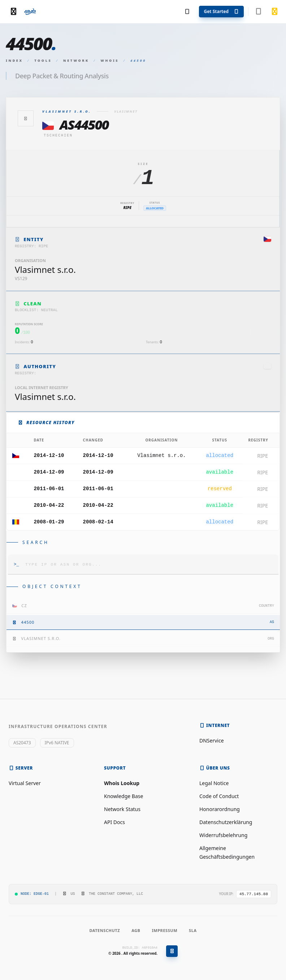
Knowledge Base (123, 796)
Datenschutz (105, 930)
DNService (212, 741)
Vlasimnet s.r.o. (161, 456)
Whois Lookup (122, 783)
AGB (136, 930)
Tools (43, 60)
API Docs (114, 822)
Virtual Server (25, 783)
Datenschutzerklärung (226, 822)
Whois (110, 60)
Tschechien (58, 136)
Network (76, 60)
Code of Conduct (219, 796)
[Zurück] (26, 118)
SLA (193, 930)
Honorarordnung (220, 809)
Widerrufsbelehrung (223, 835)
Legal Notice (214, 783)
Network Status (122, 809)
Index (14, 60)
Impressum (164, 930)
